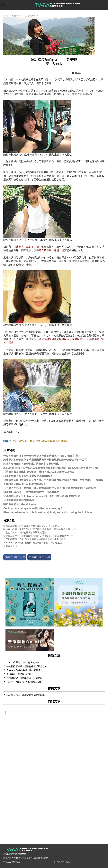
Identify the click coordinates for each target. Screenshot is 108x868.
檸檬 (32, 441)
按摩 (21, 441)
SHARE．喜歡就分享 (15, 557)
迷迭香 (65, 441)
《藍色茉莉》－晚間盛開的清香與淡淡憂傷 (25, 533)
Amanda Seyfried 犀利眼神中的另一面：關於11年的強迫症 (33, 543)
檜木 (27, 441)
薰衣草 (57, 441)
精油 (50, 441)
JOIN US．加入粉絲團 (39, 557)
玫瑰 (38, 441)
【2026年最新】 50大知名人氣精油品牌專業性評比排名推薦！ (34, 539)
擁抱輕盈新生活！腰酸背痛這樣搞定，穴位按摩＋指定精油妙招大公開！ (39, 536)
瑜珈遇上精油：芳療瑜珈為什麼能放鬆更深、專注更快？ (31, 526)
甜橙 (44, 441)
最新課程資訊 (10, 546)
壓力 (15, 441)
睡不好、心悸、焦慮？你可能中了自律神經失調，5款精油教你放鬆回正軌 (40, 529)
